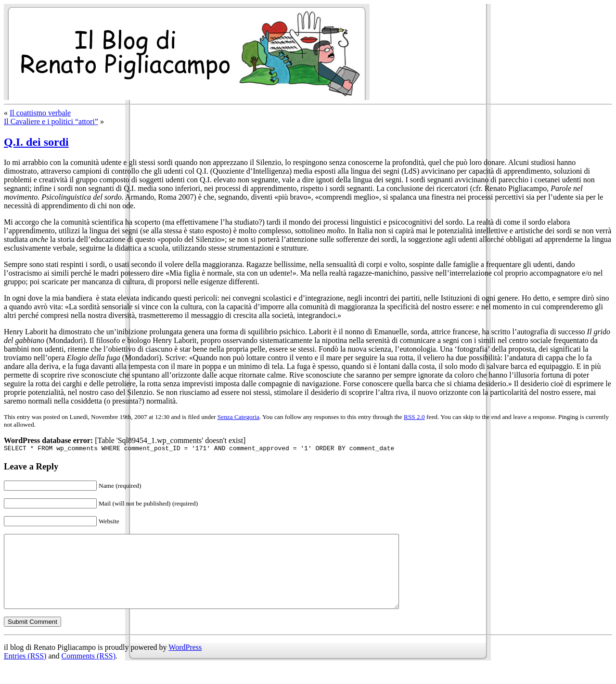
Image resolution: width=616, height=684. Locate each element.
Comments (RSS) (89, 672)
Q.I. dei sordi (36, 142)
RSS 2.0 (414, 417)
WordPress (185, 663)
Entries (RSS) (25, 672)
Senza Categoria (238, 417)
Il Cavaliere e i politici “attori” (51, 121)
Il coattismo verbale (40, 113)
